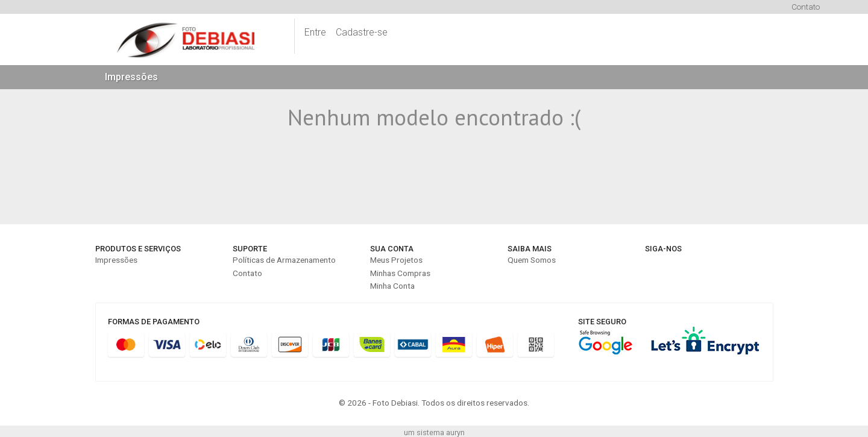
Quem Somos (532, 260)
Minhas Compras (400, 273)
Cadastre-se (362, 32)
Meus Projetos (396, 260)
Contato (806, 7)
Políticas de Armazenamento (284, 260)
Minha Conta (392, 286)
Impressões (131, 77)
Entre (315, 32)
